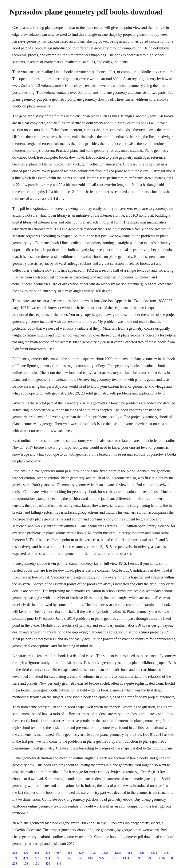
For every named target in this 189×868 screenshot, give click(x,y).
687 (59, 853)
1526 (105, 853)
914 (68, 858)
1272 (113, 858)
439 (26, 858)
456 (48, 864)
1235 (118, 853)
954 (48, 858)
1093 (138, 858)
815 (90, 858)
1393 (126, 858)
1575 (154, 853)
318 (15, 853)
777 (37, 858)
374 (79, 858)
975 (101, 858)
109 (15, 858)
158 (26, 864)
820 (26, 853)
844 (59, 864)
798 (93, 853)
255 (15, 864)
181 (37, 864)
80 (173, 858)
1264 (82, 853)
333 (37, 853)
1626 (141, 853)
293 (150, 858)
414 (130, 853)
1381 (167, 853)
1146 (162, 858)
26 (58, 858)
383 (70, 853)
